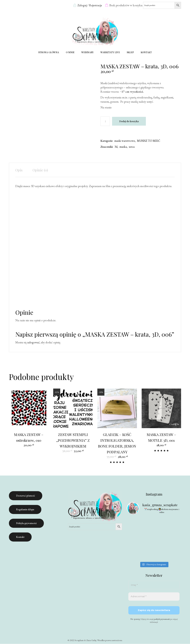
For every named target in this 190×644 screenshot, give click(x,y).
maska (123, 147)
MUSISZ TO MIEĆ (149, 141)
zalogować (33, 342)
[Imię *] (154, 585)
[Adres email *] (154, 597)
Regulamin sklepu (25, 510)
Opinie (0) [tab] (40, 170)
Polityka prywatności (26, 523)
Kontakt (20, 537)
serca (132, 147)
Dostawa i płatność (26, 496)
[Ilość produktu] (105, 121)
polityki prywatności (162, 619)
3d (116, 147)
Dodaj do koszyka (129, 121)
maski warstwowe (125, 141)
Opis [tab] (19, 170)
